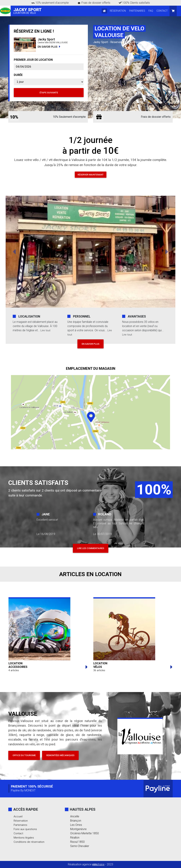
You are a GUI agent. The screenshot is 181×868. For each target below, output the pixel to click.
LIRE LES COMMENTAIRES (91, 548)
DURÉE (18, 75)
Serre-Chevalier (80, 846)
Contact (19, 833)
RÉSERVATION (118, 11)
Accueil (18, 816)
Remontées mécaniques (60, 755)
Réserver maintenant (91, 175)
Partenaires (21, 825)
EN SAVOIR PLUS (49, 47)
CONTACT (162, 11)
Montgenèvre (78, 829)
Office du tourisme (24, 755)
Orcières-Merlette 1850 (84, 833)
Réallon (75, 838)
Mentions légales (24, 838)
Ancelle (75, 816)
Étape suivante (49, 93)
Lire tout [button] (46, 330)
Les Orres (76, 825)
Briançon (76, 821)
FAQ (151, 11)
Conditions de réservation (29, 842)
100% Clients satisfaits (134, 3)
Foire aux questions (26, 829)
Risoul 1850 (77, 842)
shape (98, 864)
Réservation (21, 821)
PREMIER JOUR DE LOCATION (33, 60)
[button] (14, 252)
